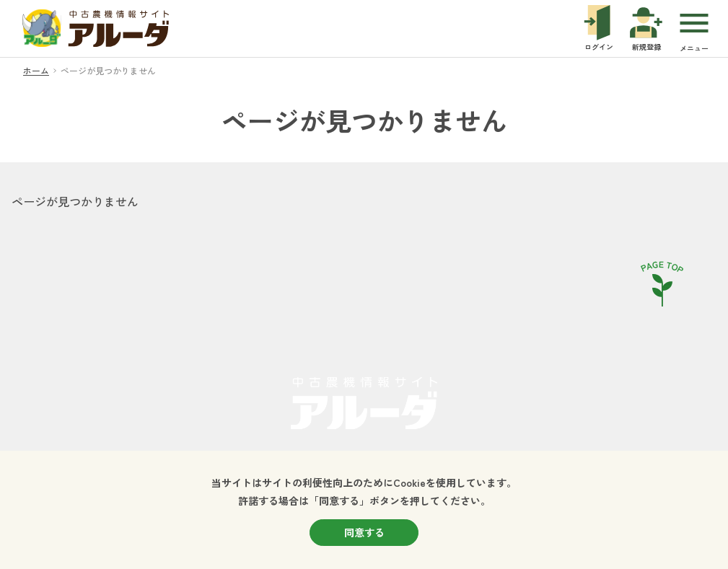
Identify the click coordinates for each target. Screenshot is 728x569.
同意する (364, 532)
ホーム (36, 70)
